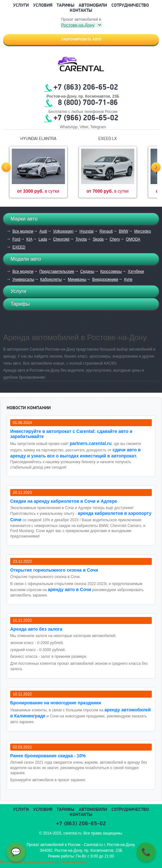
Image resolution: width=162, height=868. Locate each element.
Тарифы (66, 6)
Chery (115, 239)
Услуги (21, 6)
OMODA (133, 239)
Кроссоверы (111, 271)
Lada (43, 239)
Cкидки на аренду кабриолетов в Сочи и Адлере (64, 501)
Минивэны (77, 279)
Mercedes (142, 231)
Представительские (57, 271)
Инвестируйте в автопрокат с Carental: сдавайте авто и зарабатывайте (71, 434)
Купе (128, 279)
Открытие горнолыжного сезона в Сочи (54, 570)
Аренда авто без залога (36, 629)
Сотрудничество (130, 6)
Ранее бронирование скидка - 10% (48, 756)
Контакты (81, 11)
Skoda (98, 239)
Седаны (87, 271)
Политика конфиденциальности (28, 862)
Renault (106, 231)
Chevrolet (61, 239)
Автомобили (93, 6)
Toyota (81, 239)
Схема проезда (73, 862)
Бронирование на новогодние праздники (56, 703)
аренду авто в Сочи (69, 590)
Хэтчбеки (136, 271)
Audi (43, 231)
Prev (6, 167)
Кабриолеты (51, 279)
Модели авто (26, 259)
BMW (123, 231)
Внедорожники (105, 279)
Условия (43, 6)
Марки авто (24, 219)
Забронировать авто (81, 40)
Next (156, 167)
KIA (29, 239)
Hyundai (87, 231)
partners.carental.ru (91, 443)
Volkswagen (63, 231)
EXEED (19, 247)
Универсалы (23, 279)
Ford (16, 239)
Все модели (23, 231)
